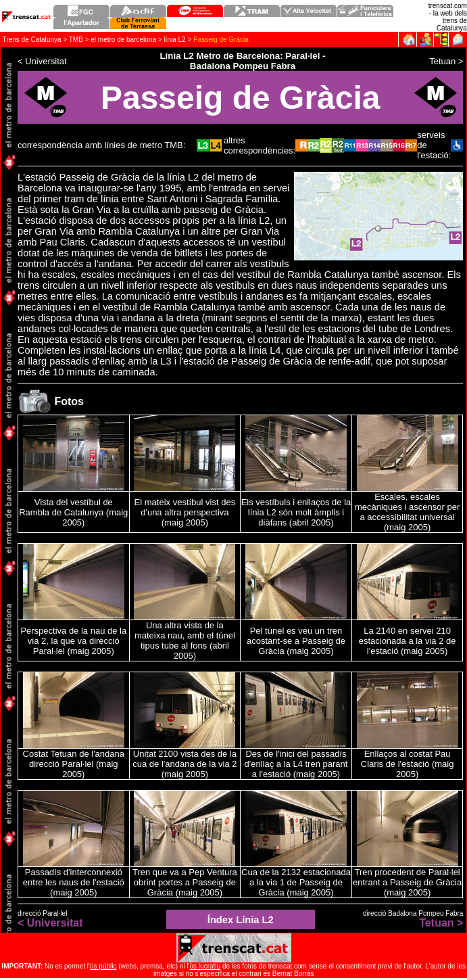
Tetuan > (441, 923)
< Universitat (50, 923)
